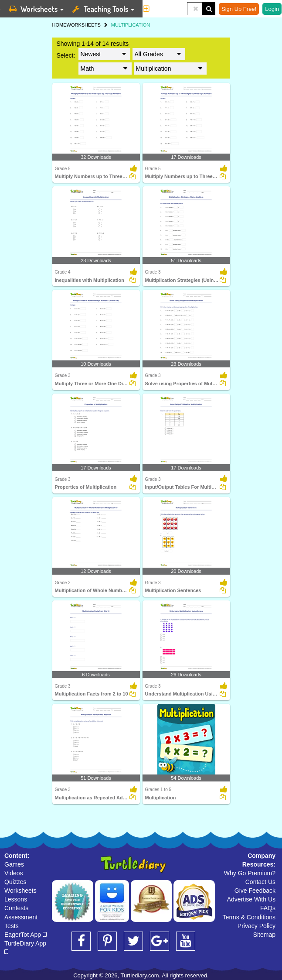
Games (14, 864)
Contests (16, 908)
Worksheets (20, 891)
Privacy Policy (257, 926)
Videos (14, 873)
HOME (59, 25)
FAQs (268, 908)
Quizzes (15, 882)
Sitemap (264, 935)
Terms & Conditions (249, 917)
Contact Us (260, 882)
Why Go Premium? (250, 873)
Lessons (16, 899)
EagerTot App (25, 935)
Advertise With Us (251, 899)
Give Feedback (255, 891)
